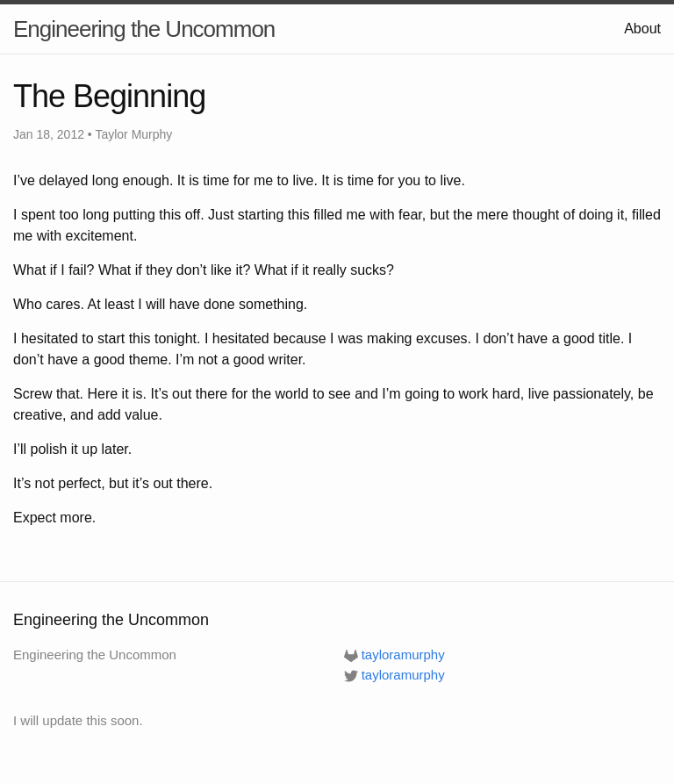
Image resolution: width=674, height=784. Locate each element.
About (642, 29)
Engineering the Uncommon (144, 29)
